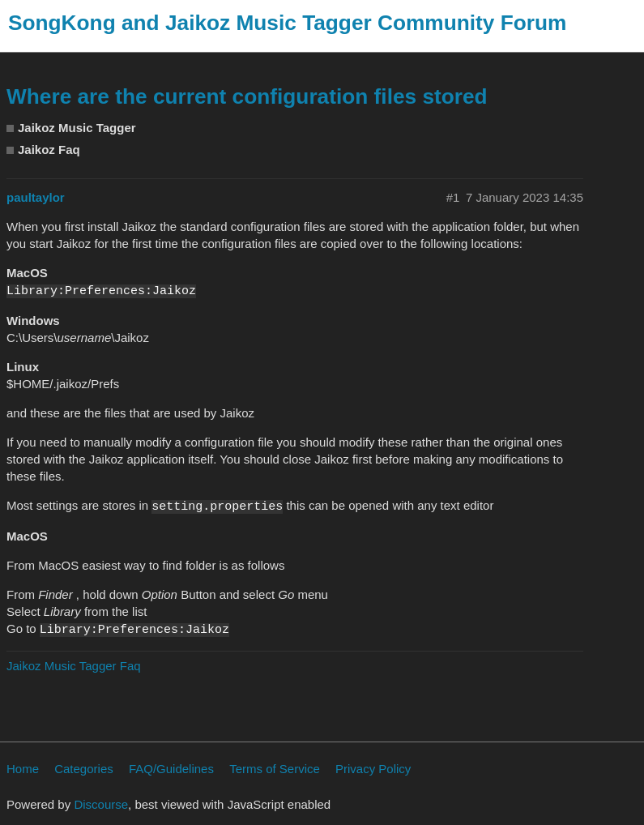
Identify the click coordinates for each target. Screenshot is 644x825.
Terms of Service (275, 769)
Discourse (101, 804)
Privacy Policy (373, 769)
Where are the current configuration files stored (247, 96)
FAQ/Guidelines (171, 769)
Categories (84, 769)
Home (23, 769)
